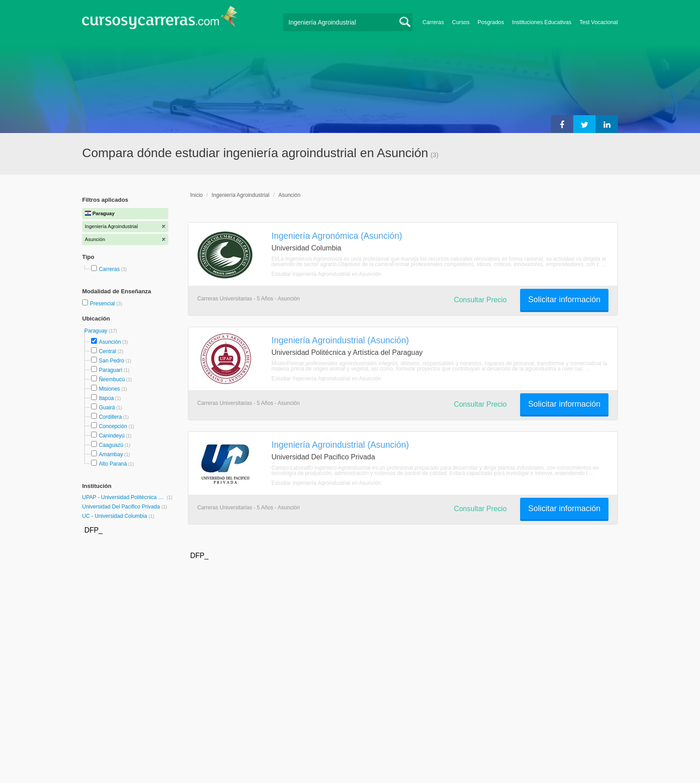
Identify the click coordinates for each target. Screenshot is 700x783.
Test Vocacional (599, 22)
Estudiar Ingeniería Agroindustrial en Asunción (326, 274)
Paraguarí (110, 370)
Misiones (109, 389)
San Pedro (111, 361)
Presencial (103, 304)
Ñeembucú (112, 379)
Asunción (110, 342)
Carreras (433, 22)
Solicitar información (564, 300)
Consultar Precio (480, 300)
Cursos (460, 22)
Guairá (107, 408)
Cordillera (110, 417)
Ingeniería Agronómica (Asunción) (337, 236)
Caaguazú (111, 445)
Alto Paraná (113, 464)
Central (107, 351)
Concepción (113, 426)
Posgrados (491, 22)
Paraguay (97, 331)
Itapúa (106, 398)
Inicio (196, 195)
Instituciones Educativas (542, 22)
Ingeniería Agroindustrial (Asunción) (340, 340)
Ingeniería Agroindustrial (240, 195)
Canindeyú (111, 436)
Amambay (111, 454)
